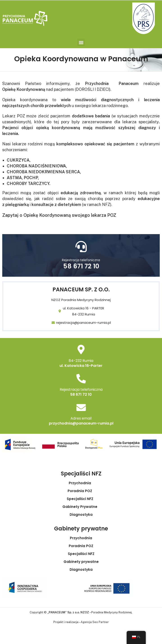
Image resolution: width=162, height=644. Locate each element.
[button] (81, 42)
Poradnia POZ (81, 491)
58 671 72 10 (81, 266)
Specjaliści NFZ (81, 499)
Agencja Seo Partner (95, 622)
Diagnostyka (81, 515)
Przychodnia (81, 483)
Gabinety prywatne (81, 562)
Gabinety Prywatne (81, 507)
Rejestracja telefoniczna (81, 260)
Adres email (81, 418)
